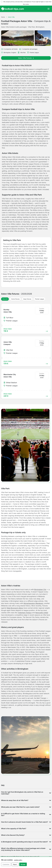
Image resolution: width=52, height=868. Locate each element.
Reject (15, 864)
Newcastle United (42, 613)
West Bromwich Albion (15, 608)
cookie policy (18, 860)
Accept (23, 864)
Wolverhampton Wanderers (33, 603)
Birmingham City (40, 589)
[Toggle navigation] (49, 9)
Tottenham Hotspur (25, 613)
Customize (6, 864)
